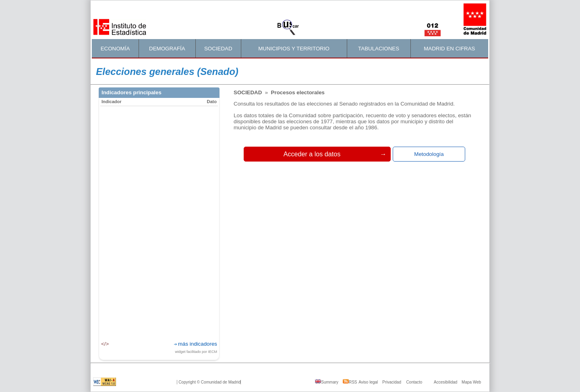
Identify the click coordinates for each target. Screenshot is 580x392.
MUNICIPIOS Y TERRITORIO (294, 49)
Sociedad (249, 92)
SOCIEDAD (218, 49)
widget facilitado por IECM (196, 352)
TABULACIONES (379, 49)
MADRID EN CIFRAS (449, 49)
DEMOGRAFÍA (167, 49)
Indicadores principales (132, 92)
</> (105, 344)
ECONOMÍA (115, 49)
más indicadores (198, 344)
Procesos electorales (298, 92)
